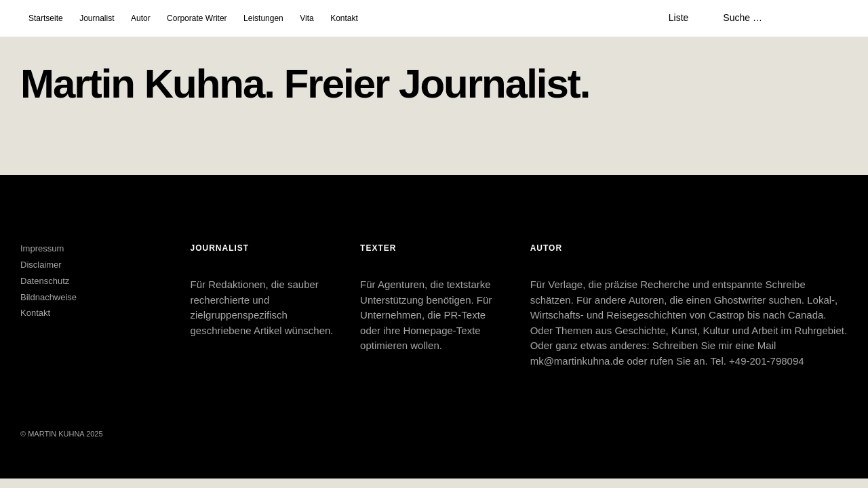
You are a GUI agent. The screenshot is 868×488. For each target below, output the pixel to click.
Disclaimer (41, 265)
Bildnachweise (48, 297)
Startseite (46, 18)
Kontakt (344, 18)
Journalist (97, 18)
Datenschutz (45, 281)
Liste (679, 18)
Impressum (42, 248)
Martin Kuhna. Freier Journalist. (305, 84)
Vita (307, 18)
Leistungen (263, 18)
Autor (141, 18)
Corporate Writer (197, 18)
